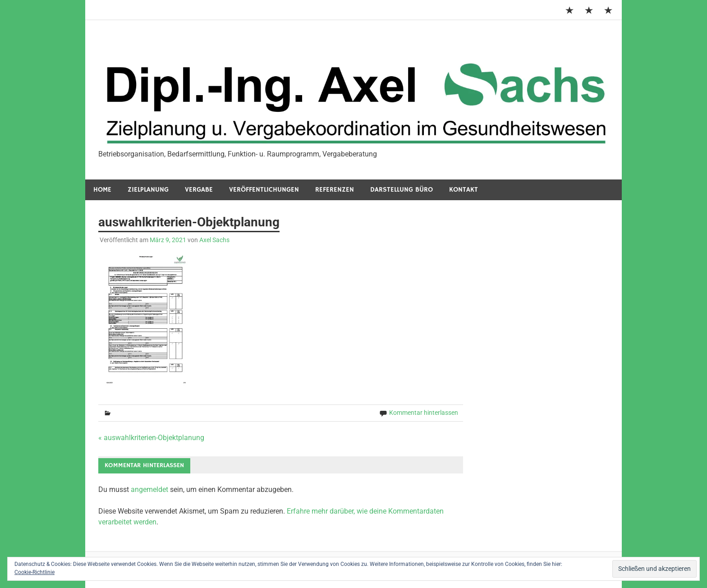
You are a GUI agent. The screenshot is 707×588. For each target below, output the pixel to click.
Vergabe (199, 190)
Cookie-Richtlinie (34, 572)
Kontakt (464, 190)
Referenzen (335, 190)
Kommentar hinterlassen (424, 413)
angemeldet (149, 489)
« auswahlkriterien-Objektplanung (151, 438)
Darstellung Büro (402, 190)
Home (102, 190)
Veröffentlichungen (264, 190)
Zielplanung (148, 190)
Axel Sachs (214, 240)
